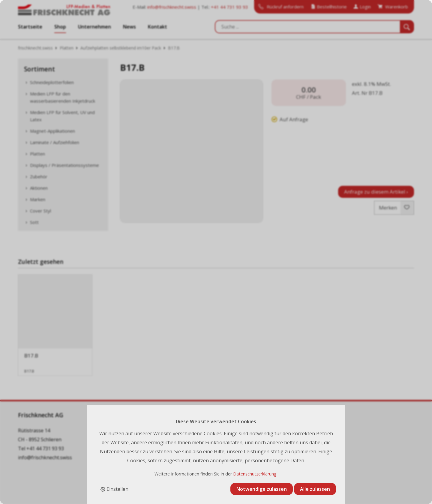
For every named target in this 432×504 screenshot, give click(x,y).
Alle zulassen (315, 489)
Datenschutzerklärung (255, 474)
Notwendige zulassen (262, 489)
